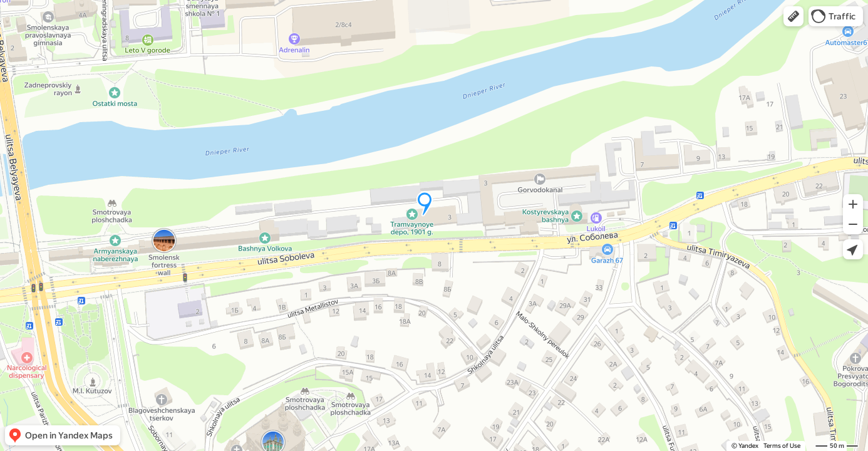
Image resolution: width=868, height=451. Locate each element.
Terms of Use (782, 446)
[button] (793, 16)
